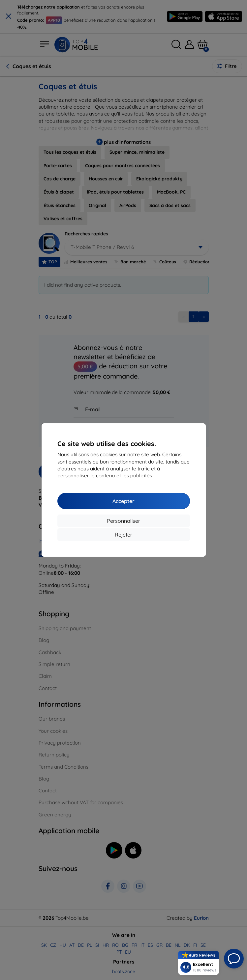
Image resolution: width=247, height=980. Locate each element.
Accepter (123, 501)
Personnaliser (123, 521)
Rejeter (123, 535)
